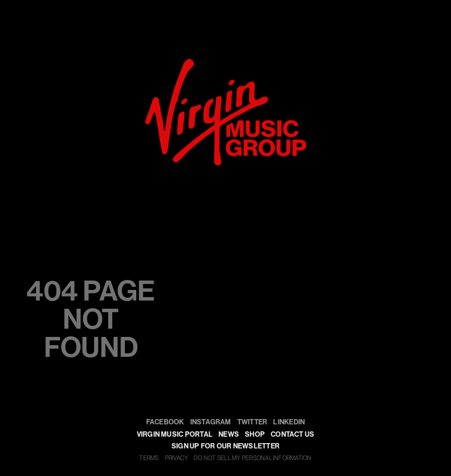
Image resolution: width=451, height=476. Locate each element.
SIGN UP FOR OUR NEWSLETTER (225, 446)
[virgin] (226, 64)
